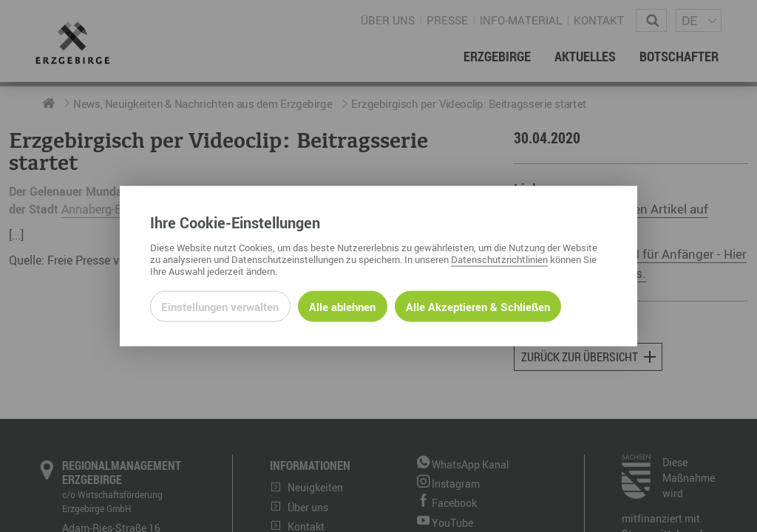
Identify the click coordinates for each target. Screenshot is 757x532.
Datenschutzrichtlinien (499, 259)
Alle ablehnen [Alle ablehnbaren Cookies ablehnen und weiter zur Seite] (342, 306)
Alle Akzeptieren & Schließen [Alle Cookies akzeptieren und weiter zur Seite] (478, 306)
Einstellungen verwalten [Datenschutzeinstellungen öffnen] (220, 306)
